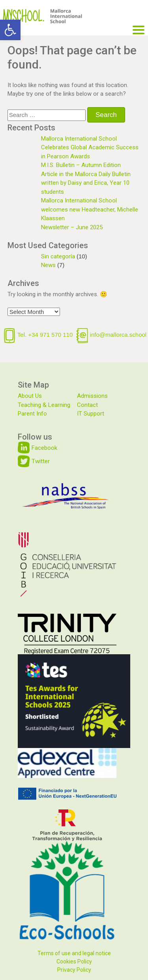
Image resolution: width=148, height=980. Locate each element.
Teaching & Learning (44, 405)
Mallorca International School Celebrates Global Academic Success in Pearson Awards (90, 148)
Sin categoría (58, 256)
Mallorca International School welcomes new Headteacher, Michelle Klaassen (90, 209)
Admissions (92, 396)
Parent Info (32, 414)
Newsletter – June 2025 (72, 227)
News (48, 265)
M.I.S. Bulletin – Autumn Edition (81, 165)
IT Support (91, 414)
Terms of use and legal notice (74, 953)
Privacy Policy (74, 970)
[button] (10, 30)
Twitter (41, 461)
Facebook (44, 448)
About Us (30, 396)
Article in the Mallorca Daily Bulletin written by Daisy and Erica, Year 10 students (86, 183)
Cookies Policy (74, 961)
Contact (87, 405)
